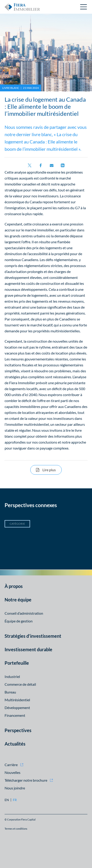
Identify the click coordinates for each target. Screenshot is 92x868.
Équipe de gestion (19, 621)
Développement (17, 708)
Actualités (15, 744)
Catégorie (17, 524)
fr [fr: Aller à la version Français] (15, 800)
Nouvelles (13, 772)
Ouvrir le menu (84, 7)
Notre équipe (18, 600)
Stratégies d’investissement (33, 636)
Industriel (12, 676)
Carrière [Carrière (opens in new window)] (11, 765)
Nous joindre (15, 788)
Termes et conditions (16, 829)
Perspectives (18, 730)
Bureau (10, 692)
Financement (15, 715)
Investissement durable (28, 649)
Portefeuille (17, 663)
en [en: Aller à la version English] (7, 800)
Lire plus (52, 470)
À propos (14, 586)
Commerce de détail (20, 684)
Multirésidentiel (17, 700)
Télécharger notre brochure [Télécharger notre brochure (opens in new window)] (26, 780)
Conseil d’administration (24, 613)
